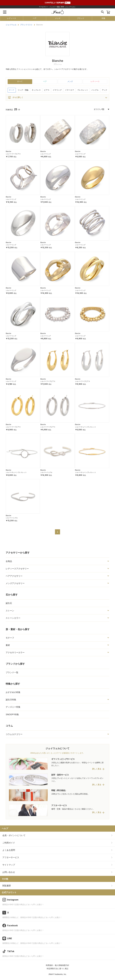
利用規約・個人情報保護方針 (57, 965)
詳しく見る (97, 769)
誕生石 (9, 603)
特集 (103, 18)
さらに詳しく (15, 98)
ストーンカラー (13, 618)
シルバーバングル (46, 472)
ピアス (47, 90)
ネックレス (36, 90)
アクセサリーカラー (15, 652)
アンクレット (107, 90)
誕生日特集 (11, 700)
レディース (12, 18)
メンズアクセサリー (15, 583)
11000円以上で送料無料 (57, 3)
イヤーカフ (69, 90)
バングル (95, 90)
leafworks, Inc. (61, 974)
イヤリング (57, 90)
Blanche (8, 151)
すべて (20, 81)
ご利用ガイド (9, 843)
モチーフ (10, 638)
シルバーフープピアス (13, 154)
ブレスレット (83, 90)
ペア (35, 18)
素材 (8, 645)
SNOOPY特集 (12, 714)
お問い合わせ (9, 872)
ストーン (10, 611)
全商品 (9, 561)
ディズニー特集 (13, 707)
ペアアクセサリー (14, 576)
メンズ (58, 18)
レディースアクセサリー (17, 569)
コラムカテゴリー (14, 734)
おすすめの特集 (13, 692)
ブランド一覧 (12, 672)
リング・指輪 (23, 90)
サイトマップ (9, 865)
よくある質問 (9, 850)
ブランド (81, 18)
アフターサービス (11, 857)
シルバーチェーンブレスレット (86, 427)
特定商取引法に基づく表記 (57, 969)
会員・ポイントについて (14, 835)
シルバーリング (46, 154)
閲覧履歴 (7, 886)
